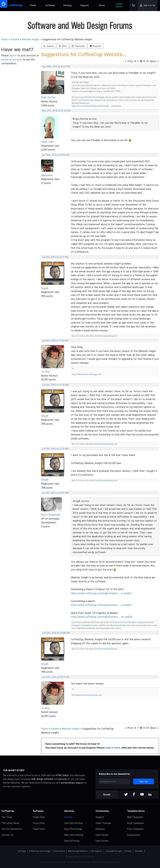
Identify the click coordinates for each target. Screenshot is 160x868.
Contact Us (7, 835)
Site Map (139, 851)
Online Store (59, 851)
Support (85, 5)
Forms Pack (39, 823)
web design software (42, 779)
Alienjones (47, 175)
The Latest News (10, 823)
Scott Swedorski (51, 515)
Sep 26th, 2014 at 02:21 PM (56, 67)
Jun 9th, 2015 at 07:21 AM (55, 449)
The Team (7, 817)
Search (49, 46)
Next (153, 61)
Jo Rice (45, 372)
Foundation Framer (89, 625)
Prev (130, 61)
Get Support (96, 851)
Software (50, 5)
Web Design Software (78, 851)
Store (102, 5)
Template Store (136, 811)
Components (134, 835)
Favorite (95, 46)
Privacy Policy (91, 862)
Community (102, 811)
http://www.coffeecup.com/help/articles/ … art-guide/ (102, 617)
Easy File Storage (73, 829)
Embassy (100, 829)
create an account (12, 59)
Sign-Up (144, 781)
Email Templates (135, 823)
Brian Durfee (48, 97)
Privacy (128, 851)
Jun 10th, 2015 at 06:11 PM (56, 677)
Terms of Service (108, 862)
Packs (33, 5)
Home (4, 39)
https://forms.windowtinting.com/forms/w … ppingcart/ (96, 106)
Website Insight (31, 39)
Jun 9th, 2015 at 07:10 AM (55, 385)
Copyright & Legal (113, 851)
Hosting (67, 5)
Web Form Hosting (74, 835)
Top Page (21, 851)
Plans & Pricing (72, 841)
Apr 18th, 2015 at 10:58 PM (56, 155)
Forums (15, 39)
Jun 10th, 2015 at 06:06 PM (56, 633)
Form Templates (135, 829)
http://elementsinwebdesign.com (87, 374)
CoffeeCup (8, 811)
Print (63, 46)
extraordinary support (72, 783)
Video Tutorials (103, 823)
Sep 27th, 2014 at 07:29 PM (56, 111)
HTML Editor (119, 5)
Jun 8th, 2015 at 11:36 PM (55, 341)
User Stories (102, 841)
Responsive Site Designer (125, 622)
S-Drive (68, 817)
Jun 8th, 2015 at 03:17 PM (55, 257)
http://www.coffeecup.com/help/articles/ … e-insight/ (101, 593)
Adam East (47, 142)
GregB (45, 288)
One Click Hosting (73, 823)
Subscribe (78, 46)
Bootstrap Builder (118, 625)
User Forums (102, 835)
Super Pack (39, 829)
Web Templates (135, 817)
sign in (13, 55)
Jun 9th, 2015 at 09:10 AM (55, 493)
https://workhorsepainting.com (103, 336)
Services (69, 811)
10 (148, 61)
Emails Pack (39, 817)
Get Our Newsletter (12, 829)
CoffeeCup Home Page (40, 851)
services (63, 779)
